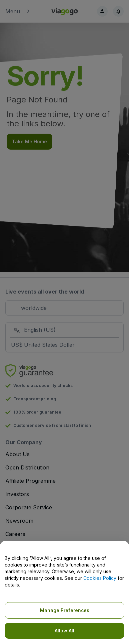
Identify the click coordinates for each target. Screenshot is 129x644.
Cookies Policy (100, 578)
